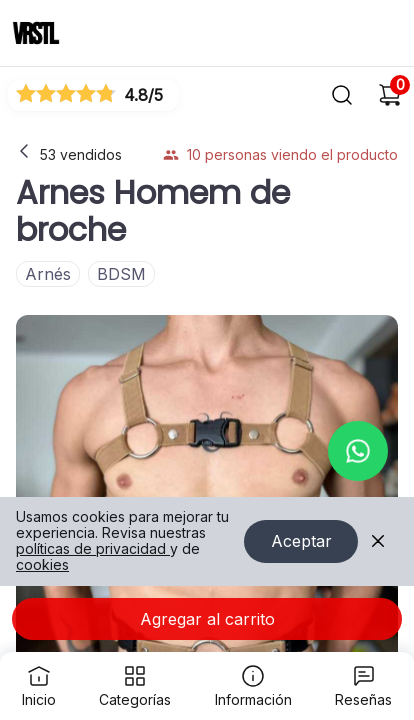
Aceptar (301, 542)
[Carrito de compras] (390, 95)
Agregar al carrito (207, 619)
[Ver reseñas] (93, 94)
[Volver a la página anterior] (24, 151)
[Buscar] (342, 95)
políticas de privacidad (93, 549)
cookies (42, 565)
